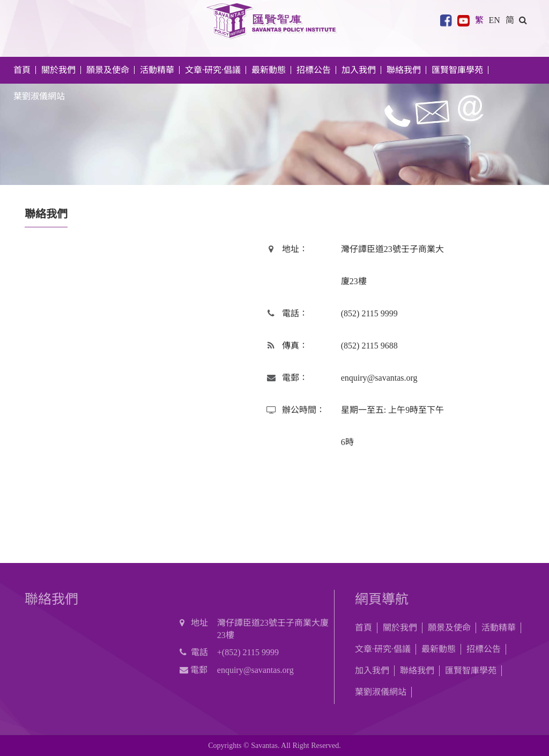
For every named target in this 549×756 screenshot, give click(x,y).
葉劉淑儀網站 (39, 96)
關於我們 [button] (58, 70)
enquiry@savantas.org (379, 378)
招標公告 (484, 649)
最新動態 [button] (269, 70)
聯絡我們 (404, 70)
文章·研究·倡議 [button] (213, 70)
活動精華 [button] (157, 70)
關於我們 (400, 628)
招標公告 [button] (314, 70)
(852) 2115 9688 (369, 346)
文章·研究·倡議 (383, 649)
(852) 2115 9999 (369, 313)
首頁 (22, 70)
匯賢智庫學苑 (457, 70)
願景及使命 (108, 70)
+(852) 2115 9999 (248, 652)
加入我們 (372, 670)
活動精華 (499, 628)
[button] (523, 19)
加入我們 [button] (359, 70)
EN (494, 19)
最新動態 (439, 649)
